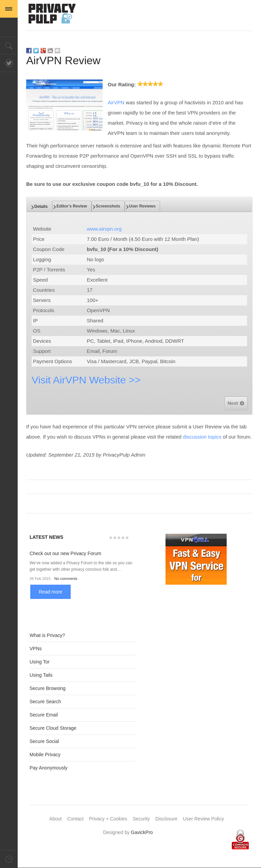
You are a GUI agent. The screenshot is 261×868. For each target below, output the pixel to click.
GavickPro (142, 832)
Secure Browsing (48, 688)
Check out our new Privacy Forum (65, 553)
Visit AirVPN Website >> (86, 380)
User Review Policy (203, 819)
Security (141, 819)
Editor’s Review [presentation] (72, 206)
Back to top (9, 859)
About (56, 819)
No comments (66, 579)
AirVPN (116, 102)
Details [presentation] (41, 207)
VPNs (36, 649)
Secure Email (44, 715)
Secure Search (45, 702)
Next (236, 403)
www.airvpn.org (105, 229)
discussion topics (202, 437)
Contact (75, 819)
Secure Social (44, 741)
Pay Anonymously (48, 768)
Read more (50, 592)
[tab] (41, 207)
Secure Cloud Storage (53, 728)
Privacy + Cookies (108, 819)
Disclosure (166, 819)
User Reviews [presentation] (142, 206)
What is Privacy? (47, 635)
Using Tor (40, 662)
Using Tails (41, 675)
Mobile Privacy (45, 755)
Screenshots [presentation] (108, 206)
